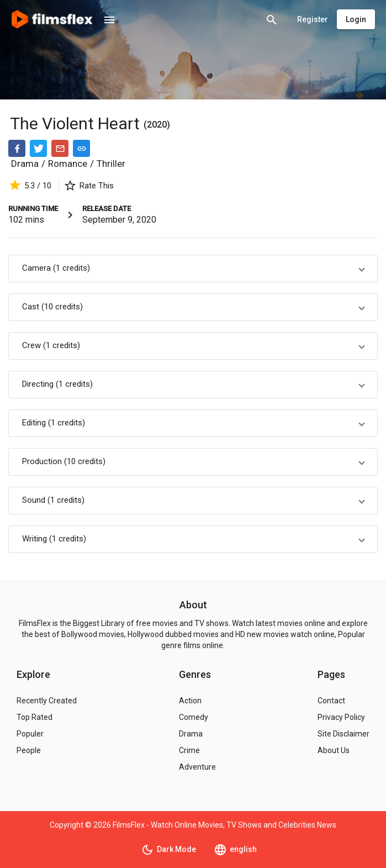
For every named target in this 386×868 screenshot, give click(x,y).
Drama (25, 164)
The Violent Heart (77, 123)
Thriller (111, 164)
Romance (68, 164)
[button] (193, 269)
